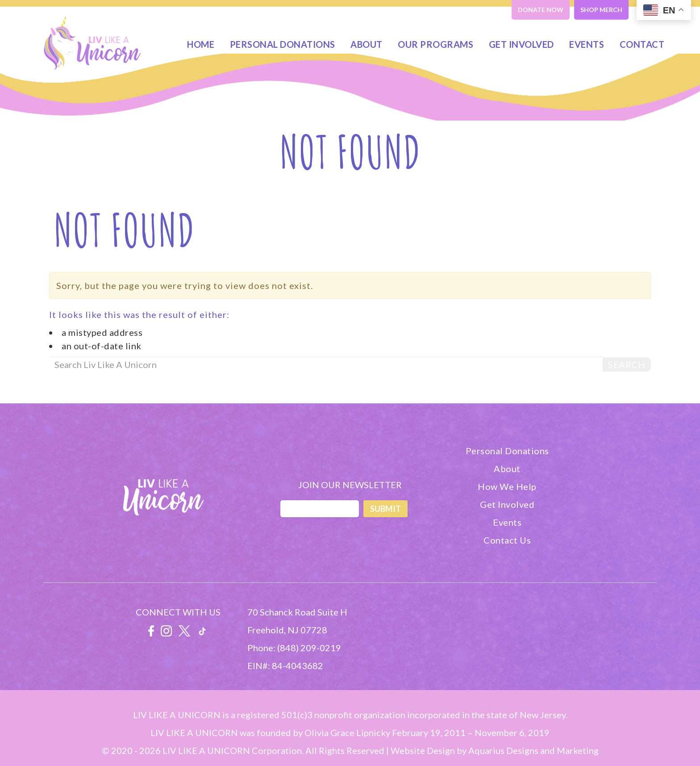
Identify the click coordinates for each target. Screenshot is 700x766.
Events (587, 44)
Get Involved (521, 44)
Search (627, 364)
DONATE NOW (541, 10)
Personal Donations (283, 44)
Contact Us (507, 540)
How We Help (507, 486)
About (367, 44)
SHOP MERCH (601, 10)
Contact (642, 44)
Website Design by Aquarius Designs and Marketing (495, 750)
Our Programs (435, 44)
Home (201, 44)
